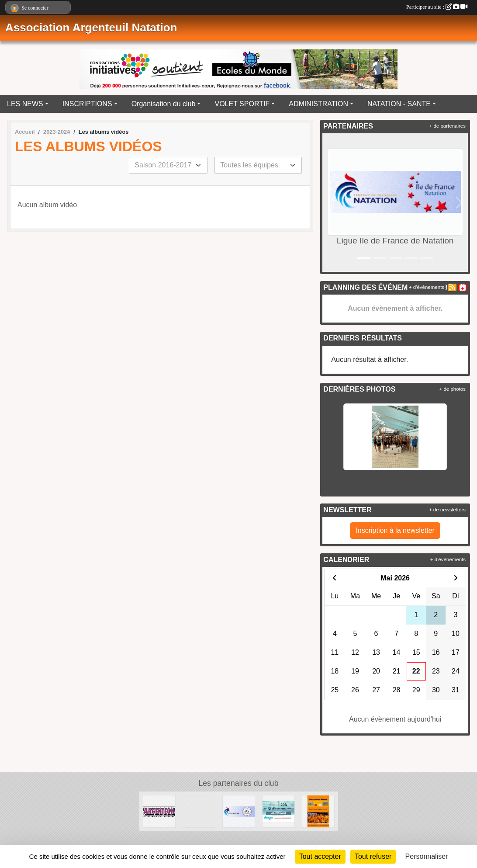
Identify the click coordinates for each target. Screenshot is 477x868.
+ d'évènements (427, 287)
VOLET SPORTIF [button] (242, 104)
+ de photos (453, 389)
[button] (331, 203)
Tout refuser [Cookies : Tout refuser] (373, 856)
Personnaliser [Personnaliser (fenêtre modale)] (427, 856)
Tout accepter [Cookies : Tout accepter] (320, 856)
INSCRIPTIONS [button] (87, 104)
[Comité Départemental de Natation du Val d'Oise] (239, 811)
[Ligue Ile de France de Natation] (199, 811)
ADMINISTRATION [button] (318, 104)
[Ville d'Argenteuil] (159, 811)
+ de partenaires (448, 126)
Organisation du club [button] (164, 104)
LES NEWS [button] (25, 104)
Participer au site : (437, 7)
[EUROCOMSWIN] (278, 811)
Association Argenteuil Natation (91, 28)
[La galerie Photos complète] (318, 811)
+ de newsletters (447, 510)
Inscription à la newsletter (395, 530)
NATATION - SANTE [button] (399, 104)
